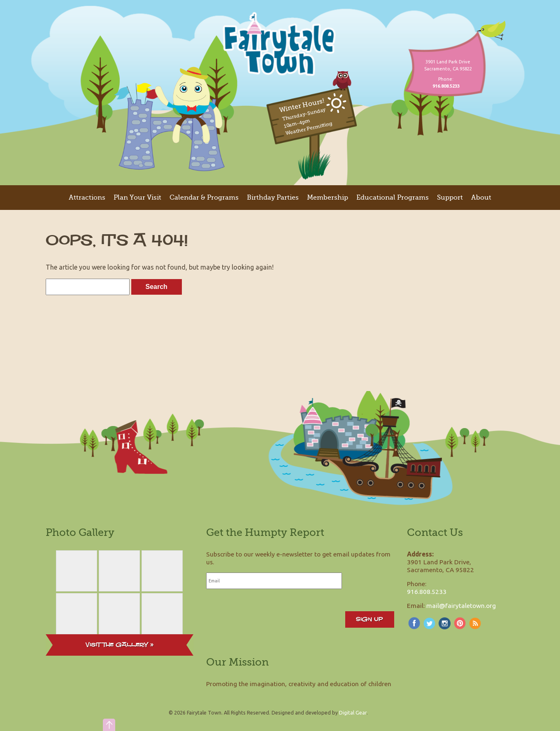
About (481, 198)
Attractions (87, 198)
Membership (328, 198)
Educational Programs (393, 198)
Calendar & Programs (204, 198)
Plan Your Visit (137, 198)
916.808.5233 (427, 591)
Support (450, 198)
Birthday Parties (273, 198)
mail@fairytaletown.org (461, 605)
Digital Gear (353, 712)
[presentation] (269, 612)
